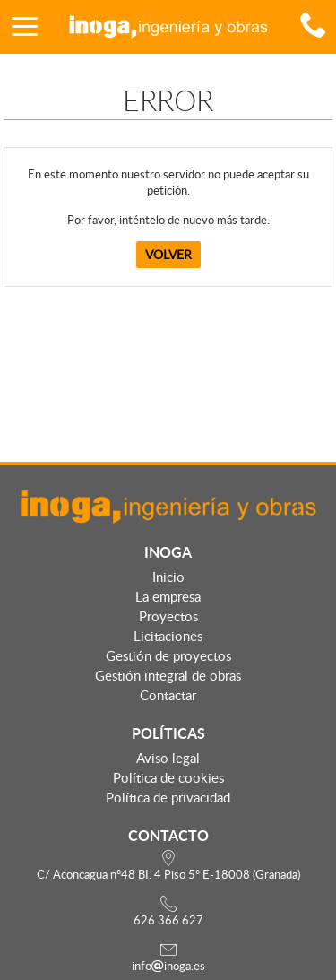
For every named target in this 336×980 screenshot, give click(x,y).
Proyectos (168, 616)
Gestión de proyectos (168, 655)
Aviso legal (168, 758)
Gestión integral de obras (168, 675)
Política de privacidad (168, 797)
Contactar (168, 695)
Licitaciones (168, 636)
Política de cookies (168, 777)
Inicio (168, 577)
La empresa (168, 596)
